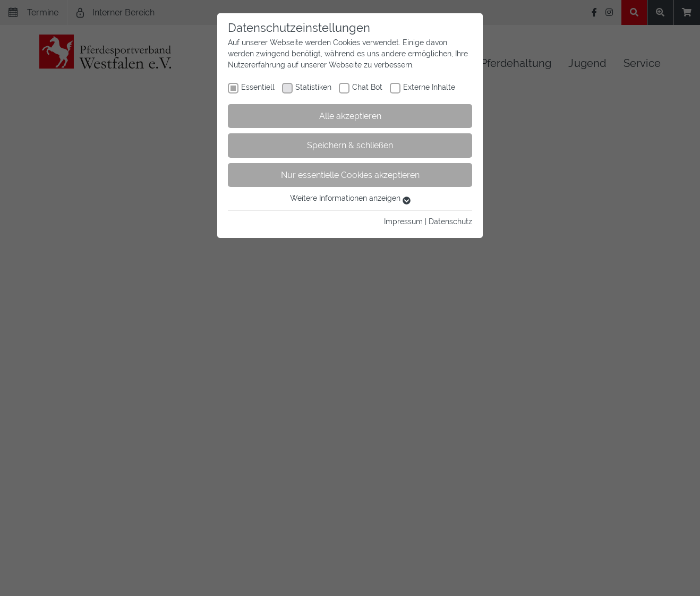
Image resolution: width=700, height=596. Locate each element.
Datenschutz (450, 222)
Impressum (403, 222)
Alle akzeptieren (350, 116)
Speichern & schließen (350, 145)
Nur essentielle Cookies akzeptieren (350, 175)
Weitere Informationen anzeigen (350, 198)
